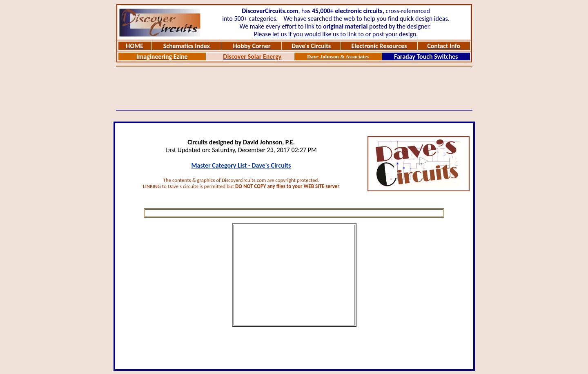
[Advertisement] (294, 88)
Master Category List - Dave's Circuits (241, 165)
